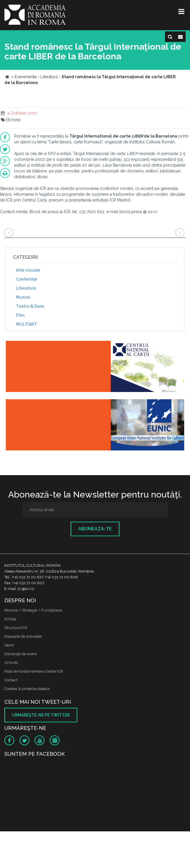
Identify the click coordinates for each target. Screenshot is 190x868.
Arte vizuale (28, 270)
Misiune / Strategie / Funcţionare (33, 610)
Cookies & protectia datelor (27, 689)
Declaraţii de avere (20, 654)
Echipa (10, 619)
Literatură (26, 288)
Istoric (9, 645)
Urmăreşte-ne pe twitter (41, 715)
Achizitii (11, 663)
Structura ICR (16, 628)
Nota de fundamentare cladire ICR (34, 671)
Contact (11, 680)
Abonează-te (95, 529)
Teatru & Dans (30, 306)
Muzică (23, 297)
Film (20, 315)
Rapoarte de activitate (23, 636)
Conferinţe (27, 279)
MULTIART (26, 324)
